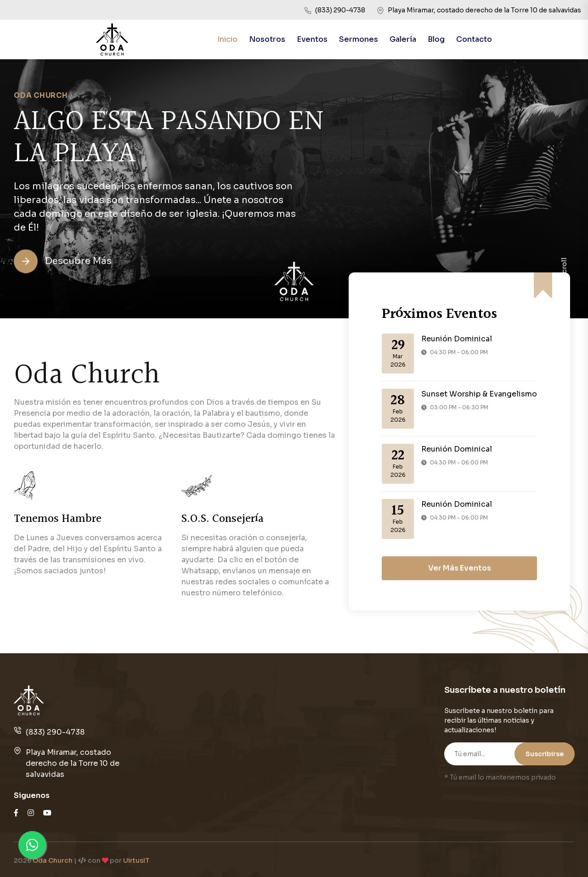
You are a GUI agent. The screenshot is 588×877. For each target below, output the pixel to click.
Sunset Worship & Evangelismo (479, 394)
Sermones (359, 39)
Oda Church (53, 860)
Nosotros (267, 39)
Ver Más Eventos (460, 610)
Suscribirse (545, 754)
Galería (403, 39)
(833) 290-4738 (55, 732)
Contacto (474, 39)
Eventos (312, 39)
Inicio (227, 39)
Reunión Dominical (457, 339)
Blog (436, 39)
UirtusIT (136, 860)
